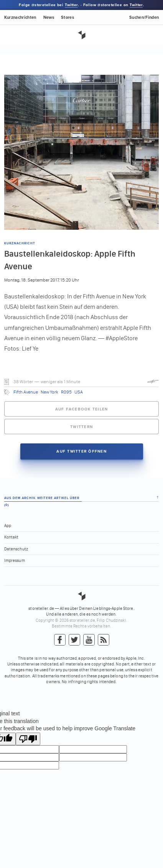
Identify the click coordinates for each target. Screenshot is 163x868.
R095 (66, 392)
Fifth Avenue (26, 392)
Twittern (81, 427)
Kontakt (12, 537)
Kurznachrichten (20, 17)
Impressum (15, 561)
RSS (104, 640)
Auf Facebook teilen (82, 409)
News (49, 17)
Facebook (60, 640)
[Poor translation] (28, 739)
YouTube (89, 640)
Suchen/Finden (144, 17)
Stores (68, 17)
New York (49, 392)
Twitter (71, 5)
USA (79, 392)
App (8, 526)
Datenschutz (16, 549)
